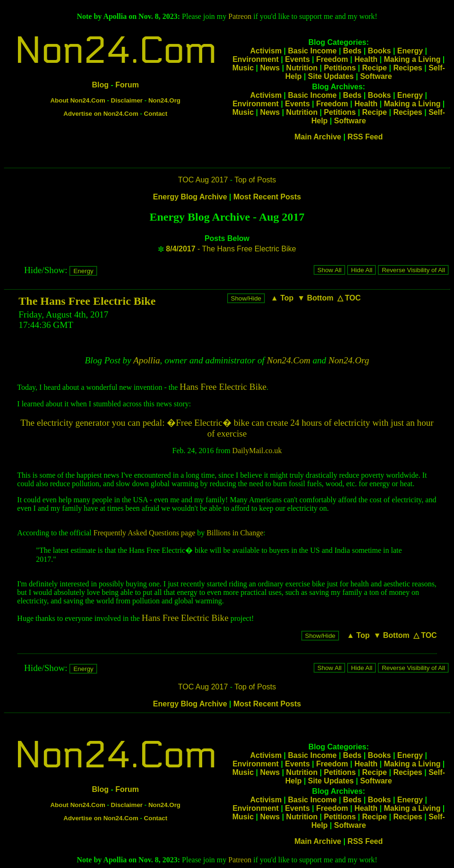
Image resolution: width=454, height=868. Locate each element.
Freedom (332, 59)
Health (366, 59)
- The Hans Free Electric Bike (231, 249)
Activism (266, 51)
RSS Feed (365, 137)
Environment (256, 59)
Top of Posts (255, 180)
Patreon (240, 16)
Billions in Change (235, 533)
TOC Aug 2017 (203, 180)
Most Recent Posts (267, 197)
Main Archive (318, 137)
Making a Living (412, 59)
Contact (156, 114)
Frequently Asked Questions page (145, 533)
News (270, 68)
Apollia (147, 360)
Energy (410, 51)
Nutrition (302, 68)
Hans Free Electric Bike (223, 387)
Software (376, 76)
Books (380, 51)
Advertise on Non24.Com (101, 114)
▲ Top (282, 298)
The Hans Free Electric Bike (87, 301)
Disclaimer (127, 100)
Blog (100, 85)
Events (297, 59)
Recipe (375, 68)
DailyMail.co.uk (257, 451)
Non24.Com (115, 51)
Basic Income (313, 51)
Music (243, 68)
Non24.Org (164, 100)
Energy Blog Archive (190, 197)
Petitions (340, 68)
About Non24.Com (77, 100)
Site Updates (331, 76)
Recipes (407, 68)
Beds (352, 51)
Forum (127, 85)
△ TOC (349, 298)
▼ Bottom (315, 298)
